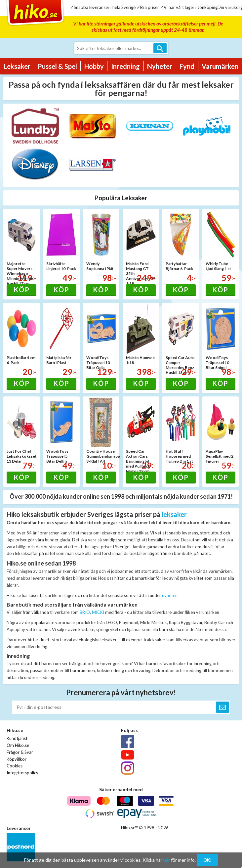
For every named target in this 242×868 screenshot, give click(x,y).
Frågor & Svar (20, 752)
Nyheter (160, 66)
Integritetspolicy (22, 773)
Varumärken (220, 66)
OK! (207, 860)
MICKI (98, 612)
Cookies (15, 766)
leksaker (174, 514)
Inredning (125, 66)
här (167, 860)
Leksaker (17, 66)
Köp (22, 290)
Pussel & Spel (57, 66)
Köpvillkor (17, 759)
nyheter (169, 595)
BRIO (85, 612)
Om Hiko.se (18, 745)
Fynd (187, 66)
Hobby (94, 66)
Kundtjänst (17, 738)
